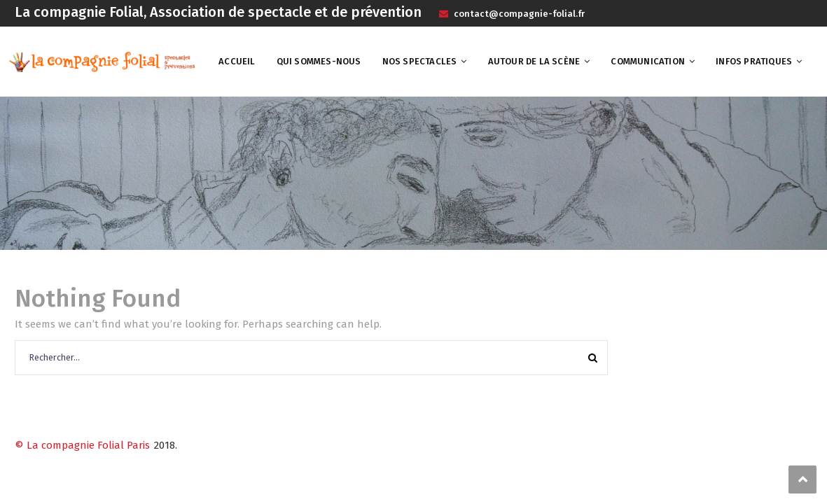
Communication (648, 61)
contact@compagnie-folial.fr (518, 14)
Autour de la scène (534, 61)
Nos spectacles (420, 61)
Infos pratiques (754, 61)
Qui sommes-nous (319, 61)
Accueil (237, 61)
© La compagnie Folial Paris (82, 445)
